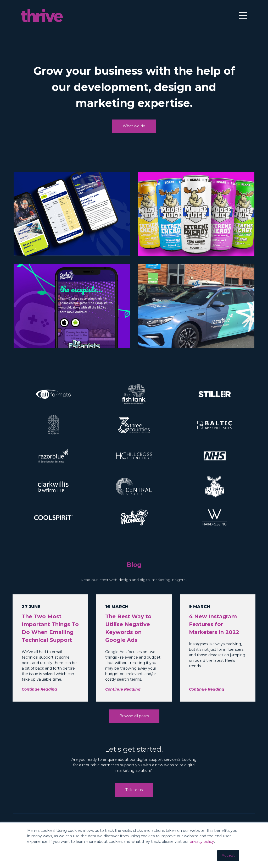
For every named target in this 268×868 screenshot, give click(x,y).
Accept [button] (228, 855)
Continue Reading (39, 697)
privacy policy (202, 842)
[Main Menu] (241, 17)
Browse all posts (134, 724)
